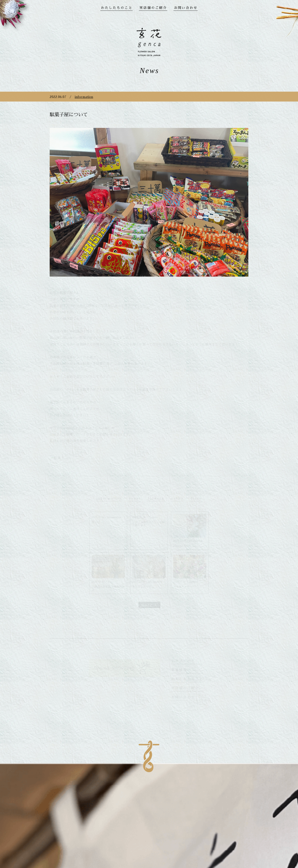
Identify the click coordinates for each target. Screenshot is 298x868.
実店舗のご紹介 (153, 8)
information (84, 102)
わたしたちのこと (117, 8)
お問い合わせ (186, 8)
